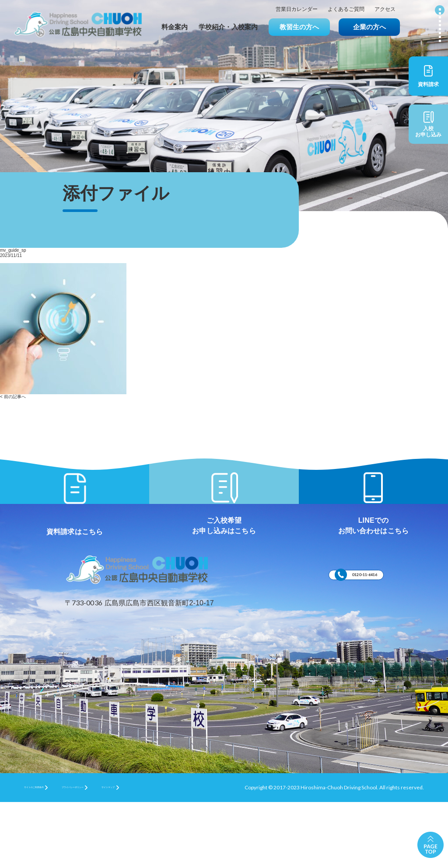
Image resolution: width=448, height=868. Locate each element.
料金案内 (175, 27)
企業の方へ (369, 27)
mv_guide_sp (13, 250)
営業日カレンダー (297, 9)
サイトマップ (186, 853)
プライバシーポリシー (121, 853)
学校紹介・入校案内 (228, 27)
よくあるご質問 (346, 9)
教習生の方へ (299, 27)
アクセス (385, 9)
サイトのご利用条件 (48, 853)
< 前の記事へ (13, 397)
